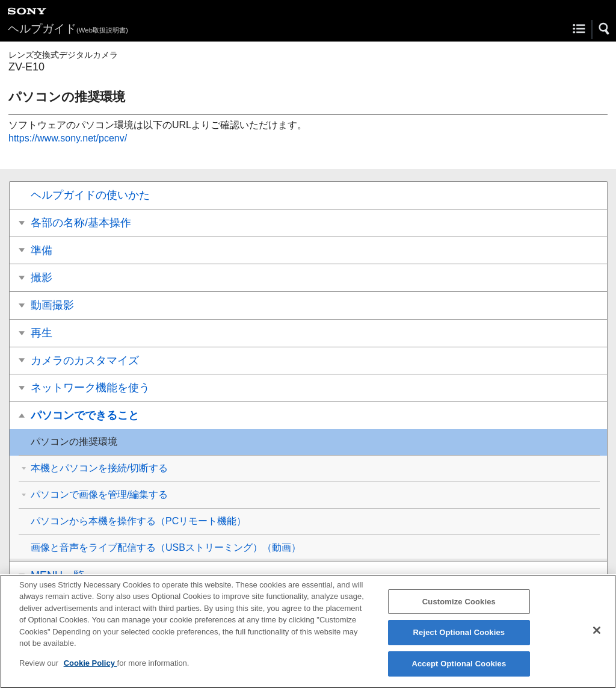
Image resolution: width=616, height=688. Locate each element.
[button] (605, 29)
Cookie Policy (91, 670)
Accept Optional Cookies (459, 670)
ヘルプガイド (68, 29)
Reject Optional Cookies (459, 639)
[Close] (597, 637)
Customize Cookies (459, 608)
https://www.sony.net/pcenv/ (68, 138)
